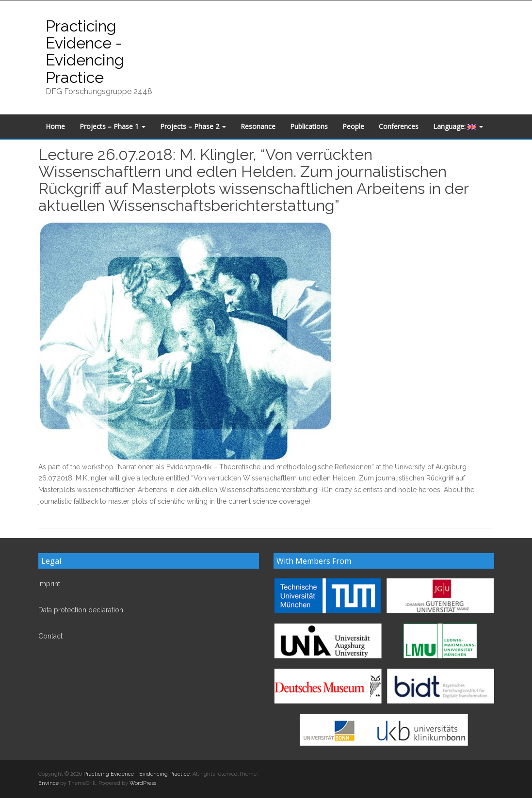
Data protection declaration (81, 610)
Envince (48, 783)
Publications (309, 126)
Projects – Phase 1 (113, 126)
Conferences (399, 126)
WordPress (143, 783)
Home (55, 126)
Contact (50, 636)
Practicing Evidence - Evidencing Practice (85, 52)
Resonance (258, 126)
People (353, 126)
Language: (458, 126)
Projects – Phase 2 (193, 126)
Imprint (49, 584)
